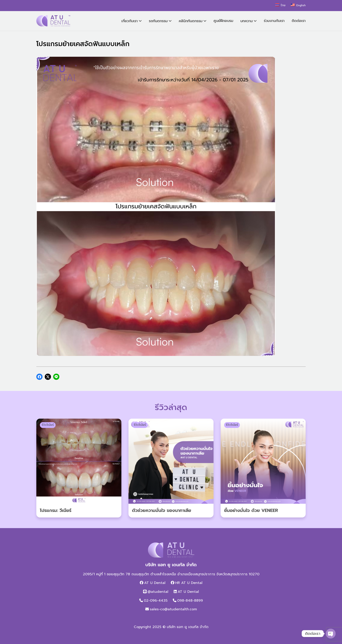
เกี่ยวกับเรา (130, 21)
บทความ (247, 21)
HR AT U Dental (189, 583)
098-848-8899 (190, 601)
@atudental (158, 592)
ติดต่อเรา (299, 21)
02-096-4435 (156, 601)
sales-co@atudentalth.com (173, 609)
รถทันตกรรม (158, 21)
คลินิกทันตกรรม (191, 21)
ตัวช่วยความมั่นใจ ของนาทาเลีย (162, 510)
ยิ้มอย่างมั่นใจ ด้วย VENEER (251, 510)
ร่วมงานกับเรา (274, 21)
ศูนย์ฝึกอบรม (223, 21)
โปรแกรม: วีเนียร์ (56, 510)
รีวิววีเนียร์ (48, 425)
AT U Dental (155, 583)
